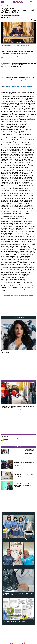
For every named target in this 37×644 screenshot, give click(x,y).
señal (12, 47)
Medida (18, 46)
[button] (4, 396)
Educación (23, 46)
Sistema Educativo (19, 47)
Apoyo (28, 46)
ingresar (33, 2)
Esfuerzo (4, 47)
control (9, 47)
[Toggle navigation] (3, 2)
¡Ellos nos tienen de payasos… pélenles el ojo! (23, 439)
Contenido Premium (18, 317)
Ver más (31, 513)
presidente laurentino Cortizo (9, 46)
